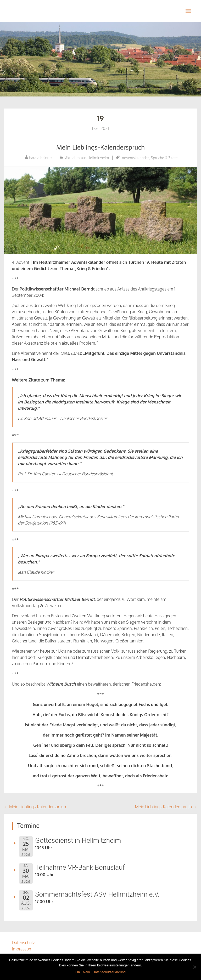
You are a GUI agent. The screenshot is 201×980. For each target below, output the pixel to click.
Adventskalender (135, 158)
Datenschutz (23, 943)
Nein (86, 972)
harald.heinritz (41, 158)
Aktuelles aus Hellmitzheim (87, 158)
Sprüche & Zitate (164, 158)
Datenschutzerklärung (109, 972)
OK (78, 972)
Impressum (22, 949)
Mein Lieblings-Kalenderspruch (101, 147)
